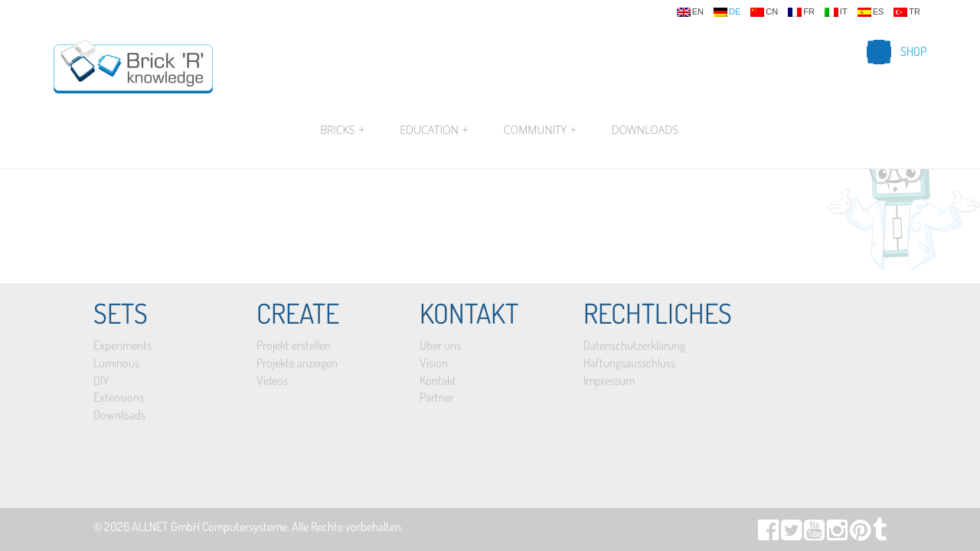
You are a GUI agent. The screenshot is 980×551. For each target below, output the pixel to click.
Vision (434, 363)
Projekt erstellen (294, 345)
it (836, 12)
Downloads (645, 130)
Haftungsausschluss (629, 363)
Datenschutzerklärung (634, 345)
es (871, 12)
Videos (272, 380)
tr (907, 12)
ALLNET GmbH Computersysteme (209, 527)
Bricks (342, 130)
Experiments (122, 345)
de (727, 12)
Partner (437, 397)
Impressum (609, 380)
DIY (101, 380)
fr (801, 12)
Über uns (440, 345)
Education (434, 130)
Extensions (119, 397)
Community (540, 130)
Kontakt (438, 380)
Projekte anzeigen (297, 363)
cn (764, 12)
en (690, 12)
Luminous (116, 363)
